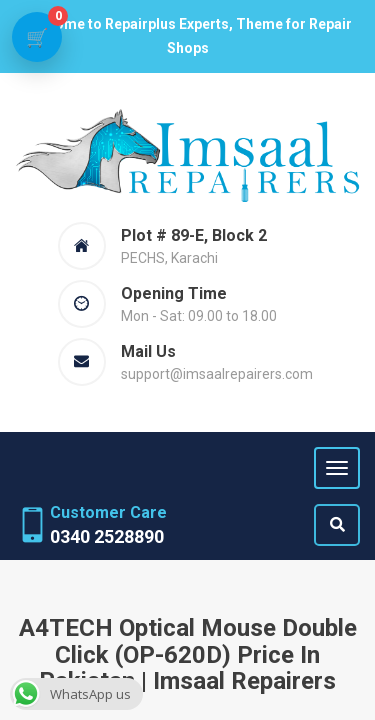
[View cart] (37, 37)
